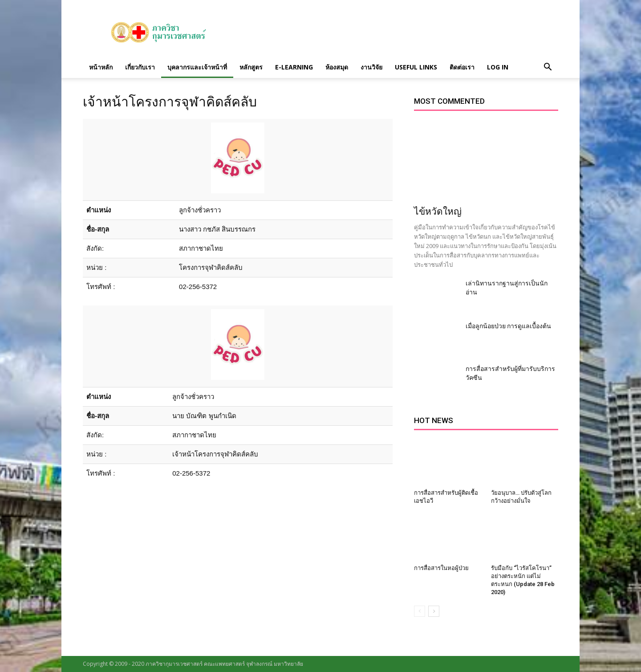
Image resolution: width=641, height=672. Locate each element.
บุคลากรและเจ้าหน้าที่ (197, 67)
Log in (498, 67)
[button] (548, 67)
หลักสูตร (251, 67)
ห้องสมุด (337, 67)
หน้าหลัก (101, 67)
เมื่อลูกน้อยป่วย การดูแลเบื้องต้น (508, 326)
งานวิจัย (371, 67)
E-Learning (294, 67)
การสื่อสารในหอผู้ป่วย (441, 568)
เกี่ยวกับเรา (140, 67)
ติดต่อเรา (462, 67)
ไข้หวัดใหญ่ (438, 212)
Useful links (416, 67)
